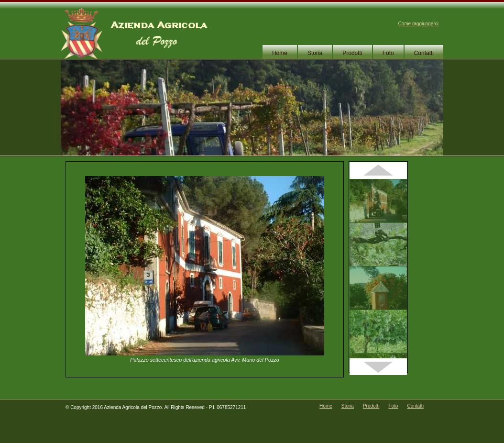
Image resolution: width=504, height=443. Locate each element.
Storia (315, 53)
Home (280, 53)
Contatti (424, 53)
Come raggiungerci (419, 24)
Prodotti (352, 53)
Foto (388, 53)
